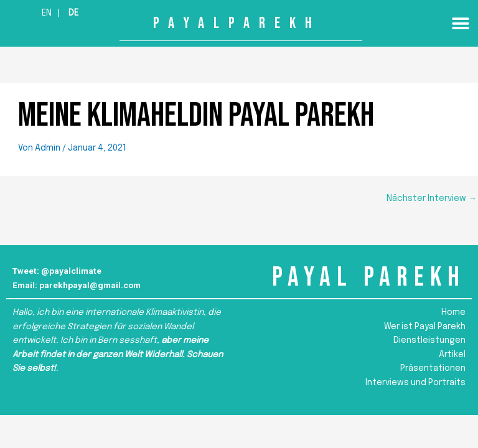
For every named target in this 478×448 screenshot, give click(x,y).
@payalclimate (71, 271)
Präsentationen (433, 368)
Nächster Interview (432, 198)
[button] (461, 23)
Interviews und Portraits (415, 383)
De (73, 13)
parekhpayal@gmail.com (90, 285)
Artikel (452, 355)
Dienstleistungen (429, 340)
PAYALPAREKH (237, 23)
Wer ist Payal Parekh (425, 327)
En (47, 13)
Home (453, 312)
